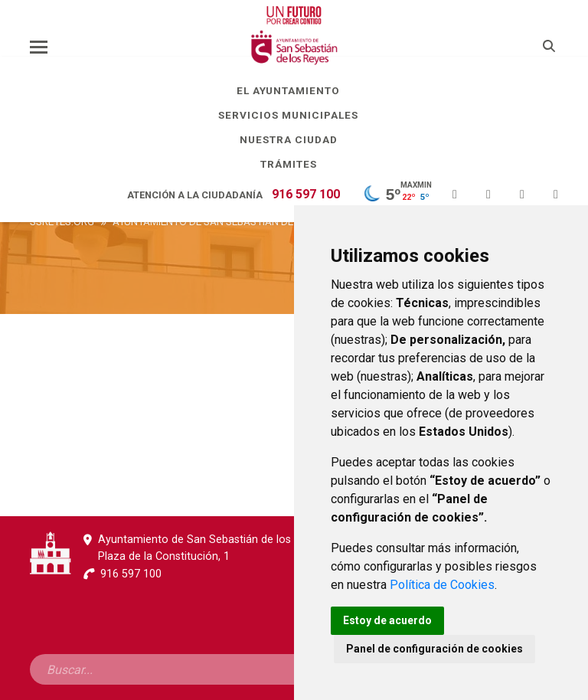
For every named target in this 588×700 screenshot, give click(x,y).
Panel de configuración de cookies (434, 649)
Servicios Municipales (294, 115)
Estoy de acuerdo (387, 620)
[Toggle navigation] (39, 47)
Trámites (294, 164)
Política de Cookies (442, 585)
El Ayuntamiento (294, 90)
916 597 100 (306, 194)
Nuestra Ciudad (294, 139)
